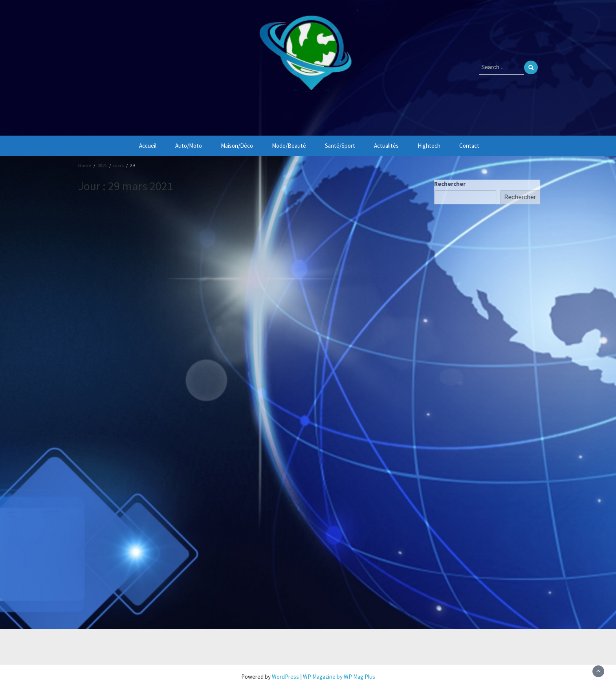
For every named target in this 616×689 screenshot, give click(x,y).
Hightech (429, 146)
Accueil (148, 146)
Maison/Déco (237, 146)
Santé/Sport (340, 146)
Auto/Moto (189, 146)
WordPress (285, 677)
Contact (469, 146)
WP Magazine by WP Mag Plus (339, 677)
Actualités (386, 146)
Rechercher (451, 184)
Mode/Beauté (289, 146)
